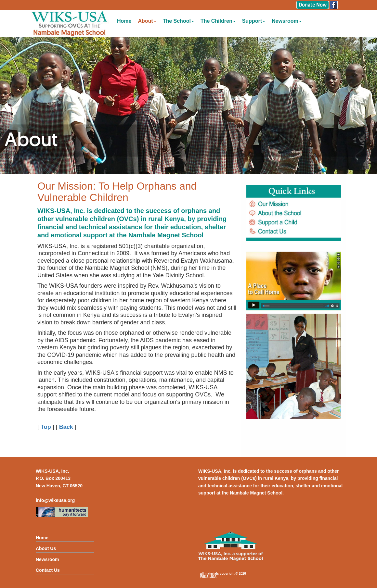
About (147, 21)
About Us (46, 548)
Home (124, 21)
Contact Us (48, 570)
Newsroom (287, 21)
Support (254, 21)
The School (178, 21)
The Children (218, 21)
